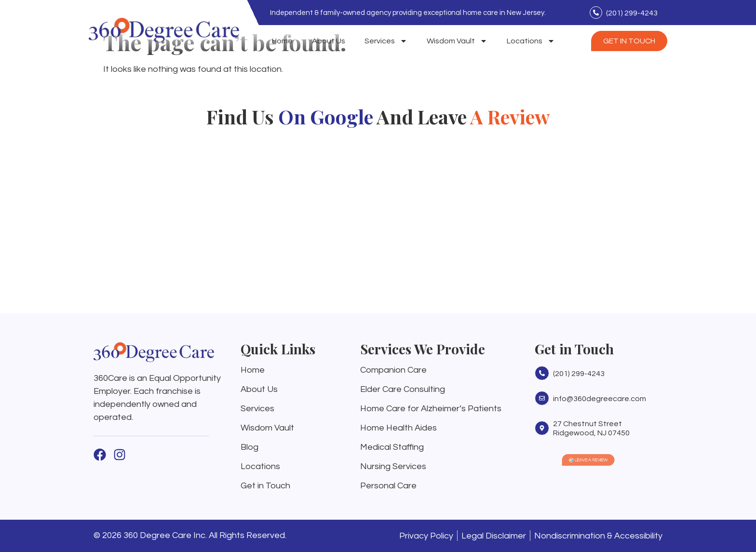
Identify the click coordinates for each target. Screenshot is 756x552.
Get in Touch (265, 486)
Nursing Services (393, 466)
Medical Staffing (392, 447)
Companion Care (393, 370)
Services (386, 41)
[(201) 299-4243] (596, 13)
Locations (531, 41)
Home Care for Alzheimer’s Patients (431, 409)
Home (282, 41)
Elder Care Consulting (403, 389)
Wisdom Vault (457, 41)
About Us (329, 41)
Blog (250, 447)
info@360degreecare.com (600, 399)
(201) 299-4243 (632, 13)
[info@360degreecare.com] (542, 398)
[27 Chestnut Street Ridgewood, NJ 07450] (542, 428)
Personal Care (388, 486)
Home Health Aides (398, 428)
